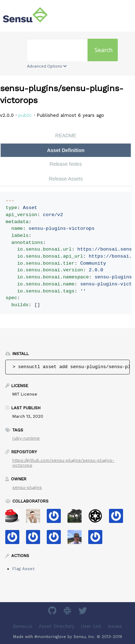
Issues (115, 626)
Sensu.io (23, 626)
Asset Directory (57, 626)
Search (104, 50)
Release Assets (66, 179)
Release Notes (66, 164)
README (66, 135)
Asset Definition (66, 150)
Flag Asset (23, 569)
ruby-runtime (26, 438)
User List (91, 626)
